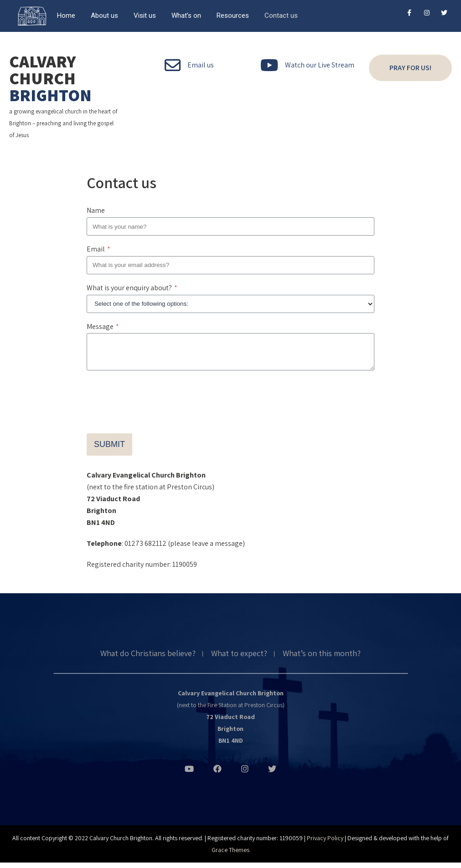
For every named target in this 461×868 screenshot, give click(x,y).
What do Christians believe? (148, 659)
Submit (109, 450)
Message (103, 326)
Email (98, 249)
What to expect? (239, 659)
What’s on (186, 15)
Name (96, 210)
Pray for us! (410, 68)
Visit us (145, 15)
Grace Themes (230, 855)
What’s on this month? (322, 659)
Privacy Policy (325, 843)
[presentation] (156, 401)
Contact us (281, 15)
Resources (233, 15)
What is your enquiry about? (132, 288)
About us (104, 15)
